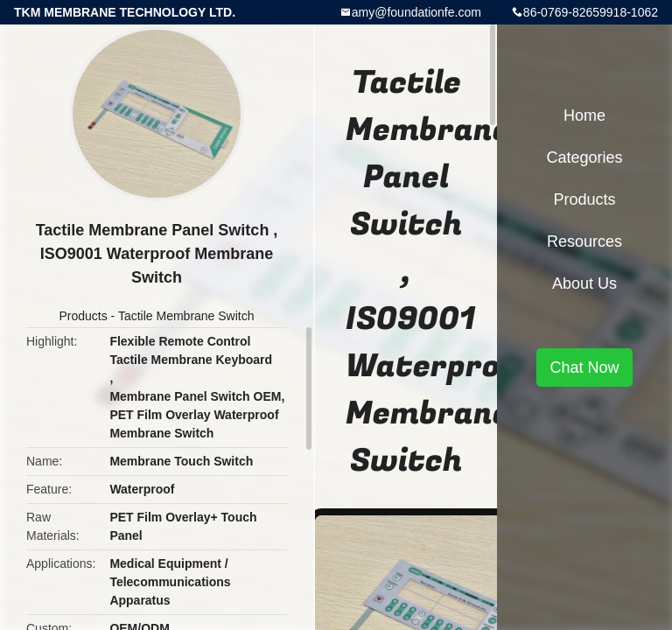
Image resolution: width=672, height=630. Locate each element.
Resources (584, 241)
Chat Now (584, 367)
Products (83, 316)
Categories (584, 157)
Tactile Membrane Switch (186, 316)
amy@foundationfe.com (416, 12)
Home (584, 115)
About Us (584, 283)
